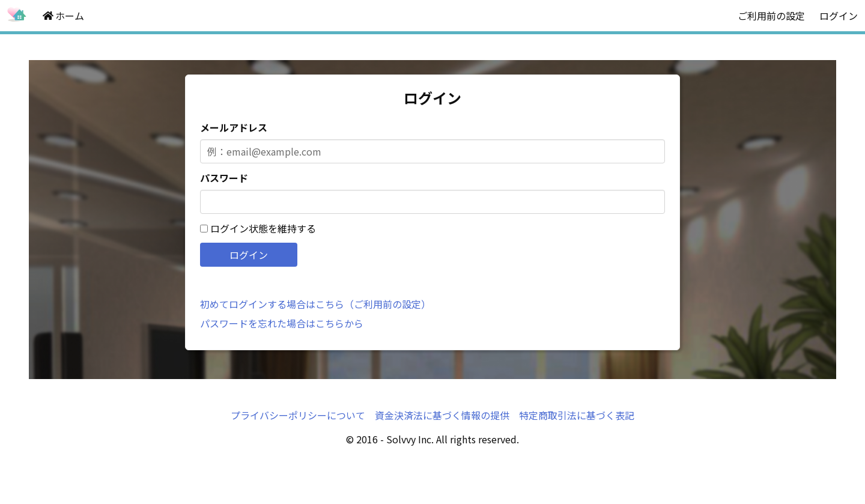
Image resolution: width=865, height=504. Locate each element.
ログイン (839, 16)
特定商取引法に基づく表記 (577, 415)
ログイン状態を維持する (263, 228)
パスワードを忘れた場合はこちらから (282, 323)
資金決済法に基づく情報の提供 (442, 415)
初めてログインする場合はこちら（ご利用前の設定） (315, 304)
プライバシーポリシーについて (298, 415)
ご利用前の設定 (771, 16)
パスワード (224, 178)
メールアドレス (234, 127)
